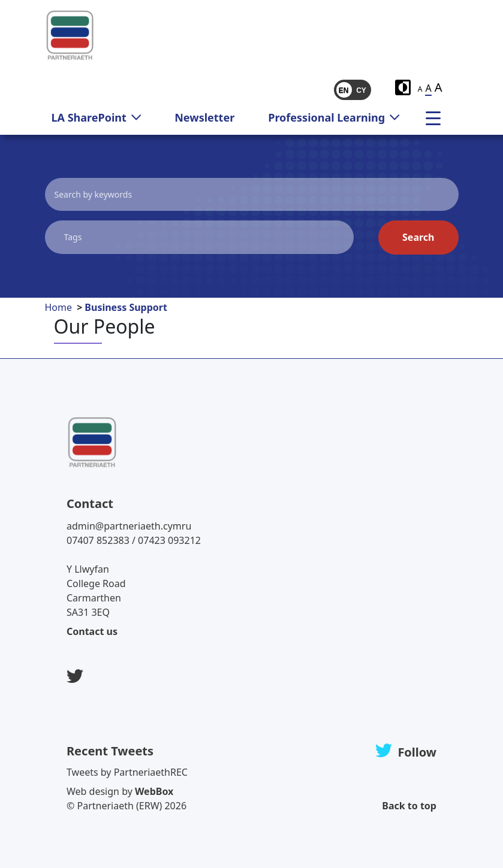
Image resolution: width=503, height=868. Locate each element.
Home (59, 307)
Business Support (126, 307)
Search (418, 237)
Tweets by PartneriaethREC (127, 772)
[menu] (438, 117)
